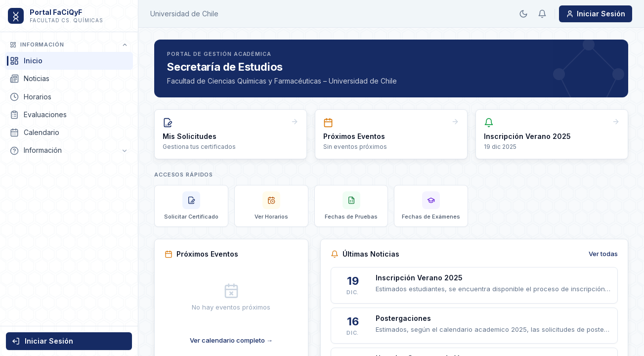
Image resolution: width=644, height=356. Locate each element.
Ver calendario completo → (231, 340)
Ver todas (603, 254)
